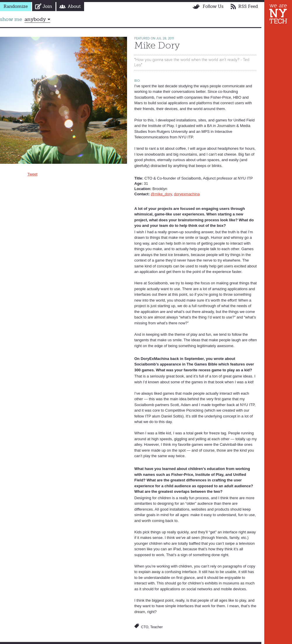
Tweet (33, 174)
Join (47, 6)
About (74, 6)
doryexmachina (187, 194)
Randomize (16, 6)
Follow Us (213, 6)
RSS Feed (248, 6)
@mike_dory (161, 194)
